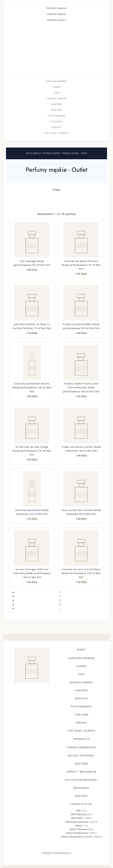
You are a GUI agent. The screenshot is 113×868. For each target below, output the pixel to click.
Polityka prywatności (81, 780)
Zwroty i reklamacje (81, 772)
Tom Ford (56, 122)
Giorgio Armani (57, 98)
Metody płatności (81, 755)
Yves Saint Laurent (56, 133)
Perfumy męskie (57, 14)
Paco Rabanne (56, 116)
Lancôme (56, 104)
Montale (56, 110)
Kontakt (81, 796)
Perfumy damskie (56, 8)
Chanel (56, 87)
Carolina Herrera (56, 81)
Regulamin (81, 788)
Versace (56, 127)
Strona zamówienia (81, 747)
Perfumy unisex (57, 20)
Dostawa (81, 763)
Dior (57, 93)
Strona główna (34, 153)
